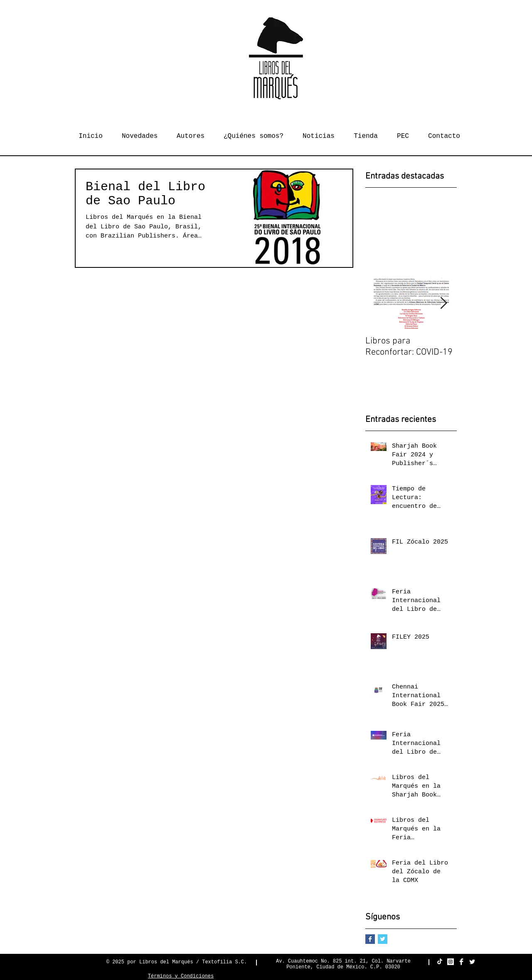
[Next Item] (443, 303)
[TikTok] (440, 962)
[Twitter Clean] (472, 962)
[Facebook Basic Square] (370, 939)
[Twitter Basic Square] (383, 939)
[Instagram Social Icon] (451, 962)
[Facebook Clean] (461, 962)
